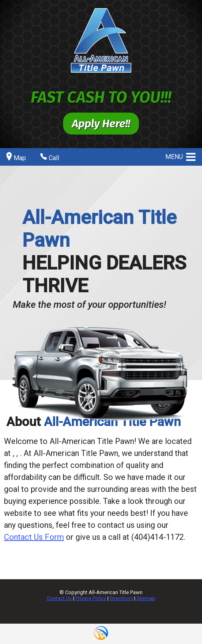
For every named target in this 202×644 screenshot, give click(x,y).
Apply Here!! (101, 124)
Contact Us (59, 598)
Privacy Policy (91, 598)
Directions (121, 598)
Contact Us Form (34, 537)
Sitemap (146, 598)
